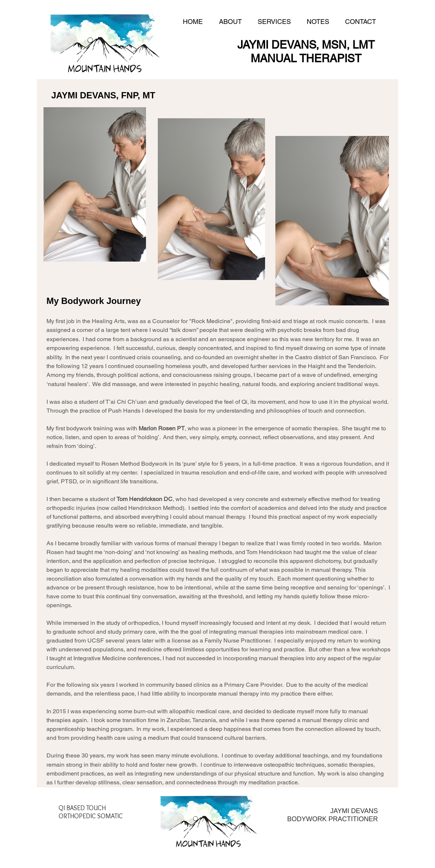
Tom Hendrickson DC (145, 499)
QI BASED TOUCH (82, 808)
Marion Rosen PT (162, 428)
